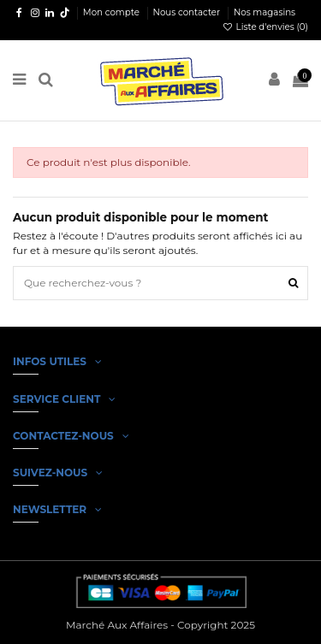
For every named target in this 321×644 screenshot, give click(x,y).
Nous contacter (188, 12)
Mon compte (113, 12)
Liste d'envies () (265, 27)
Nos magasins (265, 12)
